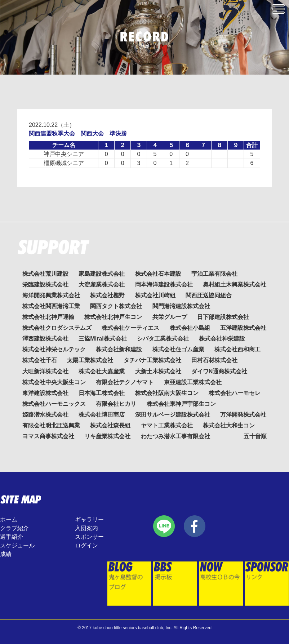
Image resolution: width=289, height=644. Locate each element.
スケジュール (17, 545)
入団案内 (86, 528)
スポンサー (89, 537)
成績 (6, 554)
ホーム (9, 519)
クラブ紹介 (14, 528)
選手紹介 (12, 537)
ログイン (86, 545)
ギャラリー (89, 519)
